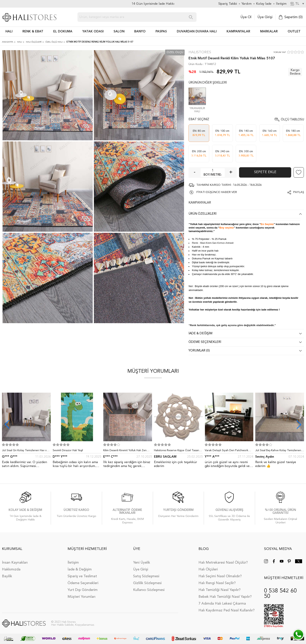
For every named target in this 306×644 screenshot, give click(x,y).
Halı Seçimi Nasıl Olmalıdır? (220, 576)
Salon (119, 32)
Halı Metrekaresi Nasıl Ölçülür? (223, 563)
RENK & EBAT (33, 32)
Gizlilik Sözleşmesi (147, 583)
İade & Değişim (80, 569)
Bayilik (7, 576)
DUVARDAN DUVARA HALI (197, 32)
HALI (9, 32)
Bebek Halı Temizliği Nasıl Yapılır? (225, 597)
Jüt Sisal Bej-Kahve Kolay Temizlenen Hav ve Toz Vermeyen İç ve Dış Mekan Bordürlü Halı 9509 (279, 451)
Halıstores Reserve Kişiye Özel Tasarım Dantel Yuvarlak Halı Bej (178, 451)
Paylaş (299, 192)
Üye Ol (246, 17)
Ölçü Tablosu (292, 120)
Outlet (294, 32)
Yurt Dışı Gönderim (83, 590)
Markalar (269, 32)
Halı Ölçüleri (208, 569)
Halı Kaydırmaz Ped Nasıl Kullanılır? (226, 610)
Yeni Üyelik (142, 563)
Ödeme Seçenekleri (83, 583)
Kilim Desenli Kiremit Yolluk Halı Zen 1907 (125, 451)
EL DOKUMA (63, 32)
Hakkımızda (11, 569)
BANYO (140, 32)
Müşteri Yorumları (81, 597)
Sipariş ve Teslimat (82, 576)
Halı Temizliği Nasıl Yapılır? (219, 590)
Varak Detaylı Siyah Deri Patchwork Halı (226, 451)
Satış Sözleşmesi (146, 576)
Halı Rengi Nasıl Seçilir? (217, 583)
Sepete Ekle (265, 172)
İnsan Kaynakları (15, 563)
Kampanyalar (238, 32)
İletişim (73, 563)
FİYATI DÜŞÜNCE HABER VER (217, 192)
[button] (299, 424)
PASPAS (161, 32)
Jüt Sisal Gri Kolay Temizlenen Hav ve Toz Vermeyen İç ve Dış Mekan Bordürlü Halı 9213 (25, 451)
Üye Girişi (265, 17)
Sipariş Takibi (228, 4)
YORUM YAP (280, 52)
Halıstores (200, 52)
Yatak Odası (93, 32)
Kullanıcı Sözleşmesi (149, 590)
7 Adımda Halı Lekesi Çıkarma (222, 604)
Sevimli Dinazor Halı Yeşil (68, 450)
